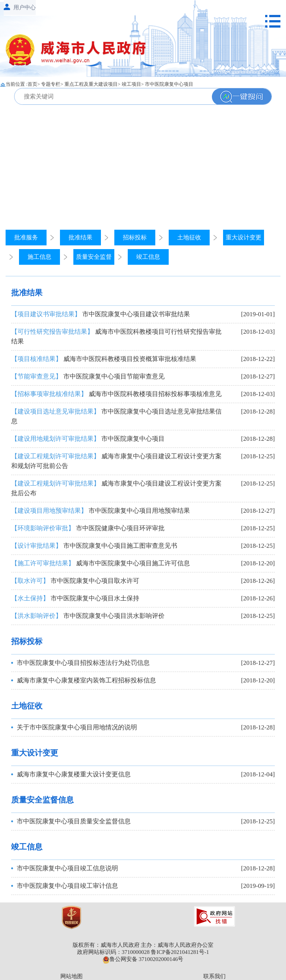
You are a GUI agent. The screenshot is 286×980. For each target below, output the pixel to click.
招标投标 (135, 237)
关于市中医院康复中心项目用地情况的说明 (77, 727)
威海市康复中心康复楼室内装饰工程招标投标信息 (86, 680)
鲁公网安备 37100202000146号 (143, 959)
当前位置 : (17, 84)
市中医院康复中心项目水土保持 (75, 598)
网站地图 (71, 976)
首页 (32, 84)
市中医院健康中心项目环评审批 (88, 528)
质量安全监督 (94, 257)
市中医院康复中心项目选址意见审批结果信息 (116, 416)
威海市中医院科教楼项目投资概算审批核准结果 (104, 359)
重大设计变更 (244, 237)
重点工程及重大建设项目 (91, 84)
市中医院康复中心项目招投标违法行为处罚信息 (83, 663)
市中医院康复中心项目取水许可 (75, 581)
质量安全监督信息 (42, 800)
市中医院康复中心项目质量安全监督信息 (74, 821)
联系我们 (214, 976)
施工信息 (39, 257)
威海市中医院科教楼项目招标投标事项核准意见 (116, 394)
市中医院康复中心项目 (169, 84)
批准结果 (80, 237)
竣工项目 (131, 84)
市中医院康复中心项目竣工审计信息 (67, 886)
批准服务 (26, 237)
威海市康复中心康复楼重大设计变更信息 (74, 774)
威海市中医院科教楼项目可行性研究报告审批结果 (116, 337)
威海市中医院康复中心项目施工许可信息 (101, 563)
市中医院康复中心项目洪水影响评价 (88, 616)
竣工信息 (148, 257)
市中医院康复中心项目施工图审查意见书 (94, 546)
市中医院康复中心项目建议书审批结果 (101, 314)
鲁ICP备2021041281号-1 (180, 952)
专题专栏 (51, 84)
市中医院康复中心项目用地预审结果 (101, 511)
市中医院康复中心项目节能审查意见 (88, 376)
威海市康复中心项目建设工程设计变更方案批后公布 (116, 488)
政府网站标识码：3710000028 (113, 952)
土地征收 (189, 237)
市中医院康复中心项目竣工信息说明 (67, 868)
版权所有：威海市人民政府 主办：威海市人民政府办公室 (143, 945)
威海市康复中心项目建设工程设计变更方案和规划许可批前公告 (116, 461)
